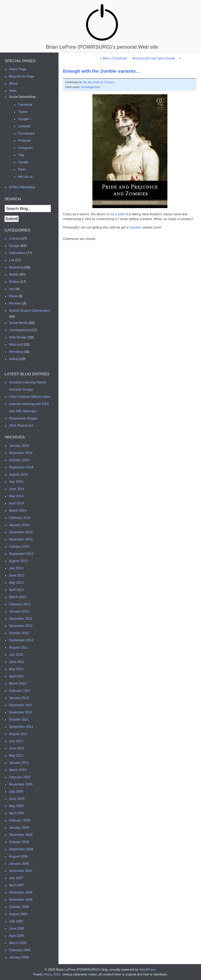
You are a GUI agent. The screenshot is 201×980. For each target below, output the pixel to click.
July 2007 (16, 878)
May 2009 (16, 806)
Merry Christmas (115, 58)
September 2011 (21, 727)
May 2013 (16, 582)
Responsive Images (24, 418)
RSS (57, 974)
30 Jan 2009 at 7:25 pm (99, 82)
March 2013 (18, 597)
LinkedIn (24, 126)
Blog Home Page (21, 76)
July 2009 (16, 791)
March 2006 (18, 943)
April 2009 (16, 813)
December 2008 (21, 835)
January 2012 (19, 698)
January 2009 (19, 827)
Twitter (23, 112)
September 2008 (21, 849)
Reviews (15, 303)
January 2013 (19, 611)
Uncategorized (90, 87)
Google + (25, 119)
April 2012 (16, 676)
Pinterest (24, 141)
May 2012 (16, 669)
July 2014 (16, 482)
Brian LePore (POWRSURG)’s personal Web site (102, 26)
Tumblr (23, 162)
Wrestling (16, 352)
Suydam (135, 227)
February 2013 (20, 604)
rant (12, 289)
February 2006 (20, 950)
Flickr (22, 169)
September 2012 (21, 640)
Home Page (18, 69)
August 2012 (18, 647)
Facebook (25, 104)
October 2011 (19, 719)
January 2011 (19, 763)
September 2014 (21, 467)
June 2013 (17, 575)
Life (12, 260)
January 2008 (19, 864)
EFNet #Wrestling (22, 187)
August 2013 (18, 561)
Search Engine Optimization (29, 310)
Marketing (16, 267)
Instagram (25, 148)
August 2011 (18, 734)
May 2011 (16, 755)
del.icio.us (25, 177)
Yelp (21, 155)
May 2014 (16, 496)
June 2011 (17, 748)
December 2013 (21, 532)
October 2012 (19, 633)
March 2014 (18, 510)
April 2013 (16, 590)
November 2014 (21, 453)
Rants (13, 296)
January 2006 (19, 957)
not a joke (117, 214)
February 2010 (20, 777)
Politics (14, 282)
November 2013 (21, 539)
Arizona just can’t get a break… (155, 58)
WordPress (147, 969)
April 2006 (16, 936)
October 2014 (19, 460)
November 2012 (21, 626)
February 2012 (20, 691)
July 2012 (16, 655)
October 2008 (19, 842)
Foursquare (26, 133)
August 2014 (18, 474)
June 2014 (17, 489)
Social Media (18, 323)
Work (13, 91)
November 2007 (21, 871)
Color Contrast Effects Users (30, 397)
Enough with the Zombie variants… (102, 71)
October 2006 (19, 907)
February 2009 (20, 820)
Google (14, 246)
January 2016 (19, 446)
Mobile (14, 274)
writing (14, 359)
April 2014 (16, 503)
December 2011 (21, 705)
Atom (48, 974)
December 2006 (21, 892)
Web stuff (16, 344)
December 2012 (21, 619)
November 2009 (21, 784)
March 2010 (18, 770)
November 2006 (21, 900)
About (13, 83)
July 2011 (16, 741)
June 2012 (17, 662)
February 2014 (20, 518)
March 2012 (18, 683)
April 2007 (16, 885)
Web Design (18, 337)
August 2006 (18, 914)
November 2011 (21, 712)
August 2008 (18, 856)
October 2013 (19, 546)
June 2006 (17, 928)
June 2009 (17, 799)
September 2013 (21, 554)
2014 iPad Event (21, 425)
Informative (17, 253)
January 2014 (19, 525)
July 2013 (16, 568)
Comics (15, 238)
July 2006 (16, 921)
